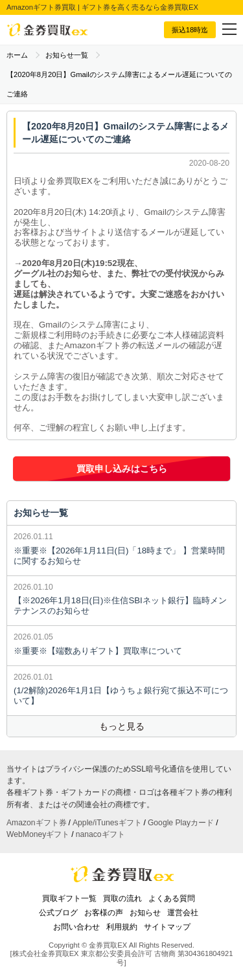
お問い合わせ (76, 927)
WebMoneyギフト (38, 834)
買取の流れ (122, 898)
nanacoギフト (100, 834)
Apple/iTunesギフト (107, 823)
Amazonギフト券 (37, 823)
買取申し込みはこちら (122, 469)
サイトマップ (167, 927)
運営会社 (183, 913)
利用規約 (122, 927)
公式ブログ (58, 913)
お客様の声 (104, 913)
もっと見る (122, 726)
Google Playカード (181, 823)
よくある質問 (172, 898)
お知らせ (145, 913)
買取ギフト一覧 (69, 898)
